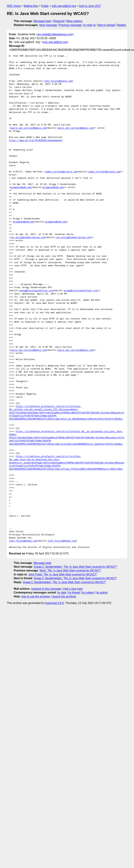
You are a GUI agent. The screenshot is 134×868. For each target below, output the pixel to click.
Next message (48, 25)
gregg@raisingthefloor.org (36, 291)
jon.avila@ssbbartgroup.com (55, 34)
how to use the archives (36, 596)
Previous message (70, 25)
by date (62, 593)
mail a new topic (73, 589)
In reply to (90, 25)
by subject (88, 593)
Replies (122, 25)
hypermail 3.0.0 (54, 603)
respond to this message (46, 589)
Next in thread (106, 25)
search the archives (64, 596)
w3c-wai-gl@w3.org (64, 6)
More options (75, 21)
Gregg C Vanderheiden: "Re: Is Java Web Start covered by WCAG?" (76, 567)
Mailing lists (31, 6)
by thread (74, 593)
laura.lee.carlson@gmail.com (28, 128)
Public (45, 6)
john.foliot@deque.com (58, 81)
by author (102, 593)
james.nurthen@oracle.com (61, 172)
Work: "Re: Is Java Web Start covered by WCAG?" (70, 570)
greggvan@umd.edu (21, 187)
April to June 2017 (90, 6)
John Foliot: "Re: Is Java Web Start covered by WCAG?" (63, 574)
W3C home (14, 6)
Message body (42, 21)
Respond (59, 21)
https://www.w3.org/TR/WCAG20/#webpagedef (36, 141)
